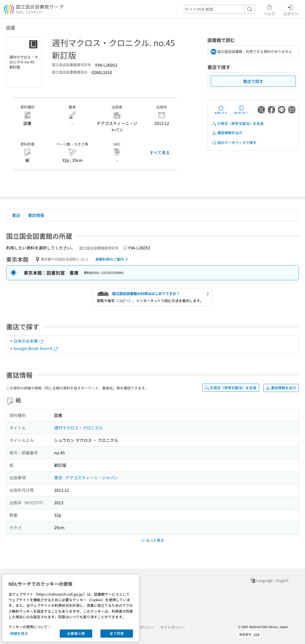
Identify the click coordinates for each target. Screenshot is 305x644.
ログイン (291, 9)
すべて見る (160, 152)
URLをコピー (241, 110)
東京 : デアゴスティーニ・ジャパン (86, 478)
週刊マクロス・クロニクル (79, 428)
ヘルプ (269, 9)
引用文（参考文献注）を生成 (238, 124)
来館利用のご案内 (112, 259)
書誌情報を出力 (227, 133)
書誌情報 (36, 215)
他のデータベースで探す (234, 143)
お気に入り (221, 110)
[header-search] (220, 9)
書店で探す (253, 81)
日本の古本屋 (29, 341)
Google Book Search (36, 348)
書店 (16, 215)
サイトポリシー (173, 627)
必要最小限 (76, 633)
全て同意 (117, 633)
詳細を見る (19, 633)
